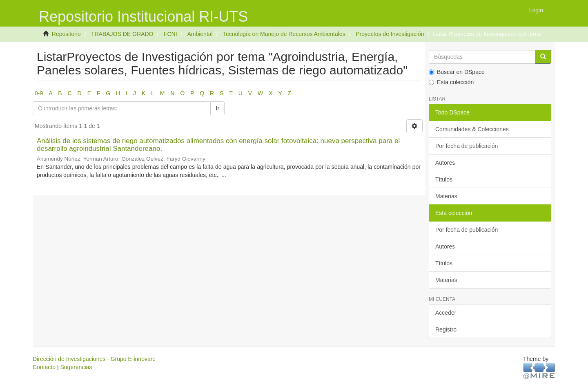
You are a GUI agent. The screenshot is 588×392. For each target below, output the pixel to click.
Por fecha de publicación (467, 146)
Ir (217, 108)
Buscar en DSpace (457, 72)
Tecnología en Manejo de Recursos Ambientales (284, 34)
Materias (446, 196)
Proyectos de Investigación (390, 34)
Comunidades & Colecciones (472, 129)
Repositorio (66, 34)
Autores (445, 163)
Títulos (444, 179)
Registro (446, 329)
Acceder (446, 313)
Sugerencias (76, 367)
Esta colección (451, 82)
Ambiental (200, 34)
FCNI (170, 34)
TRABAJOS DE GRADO (122, 34)
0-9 (39, 93)
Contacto (44, 367)
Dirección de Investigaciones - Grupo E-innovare (94, 359)
